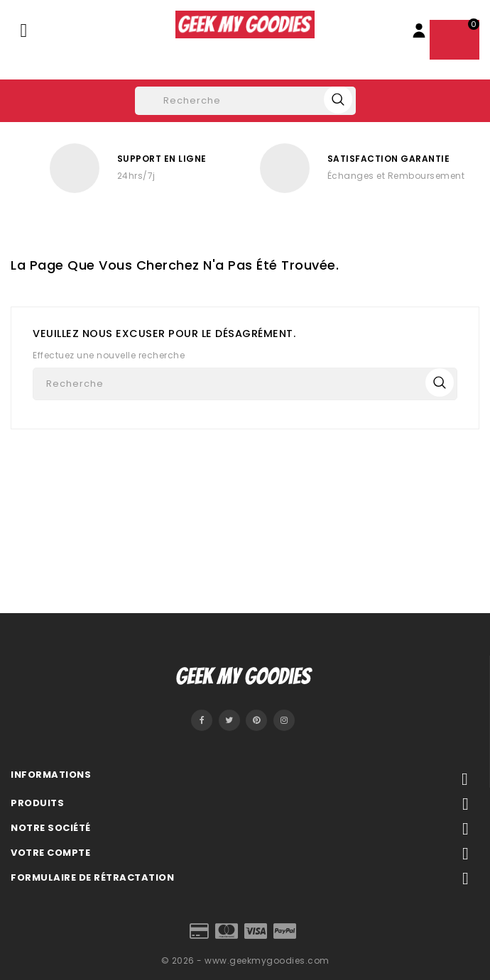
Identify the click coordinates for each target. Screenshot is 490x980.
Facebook (202, 720)
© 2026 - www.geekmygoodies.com (245, 960)
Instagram (284, 720)
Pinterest (256, 720)
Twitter (229, 720)
